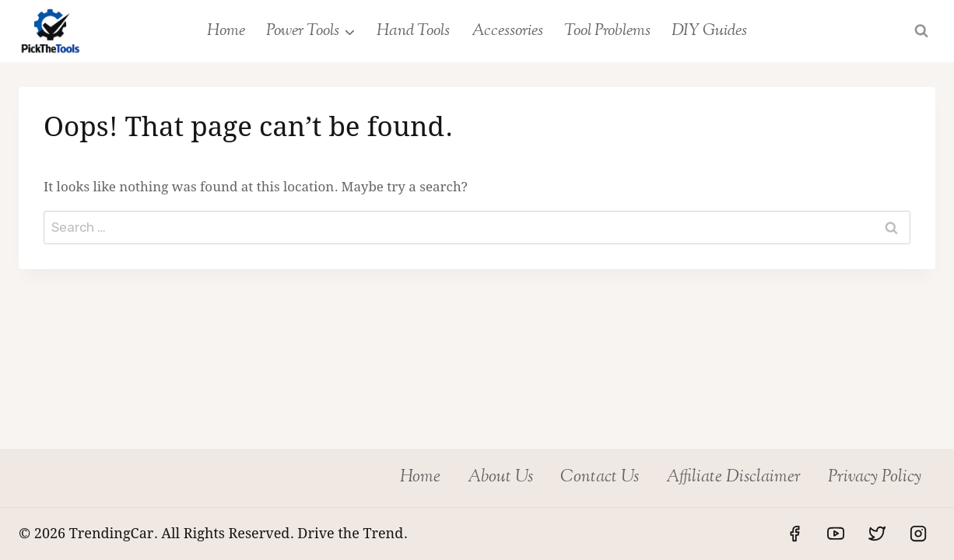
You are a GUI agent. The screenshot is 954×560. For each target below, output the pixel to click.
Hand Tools (413, 31)
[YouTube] (836, 534)
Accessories (507, 31)
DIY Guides (709, 31)
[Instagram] (918, 534)
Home (226, 31)
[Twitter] (877, 534)
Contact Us (600, 478)
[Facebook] (794, 534)
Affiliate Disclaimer (733, 478)
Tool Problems (607, 31)
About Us (500, 478)
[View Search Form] (921, 31)
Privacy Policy (875, 478)
